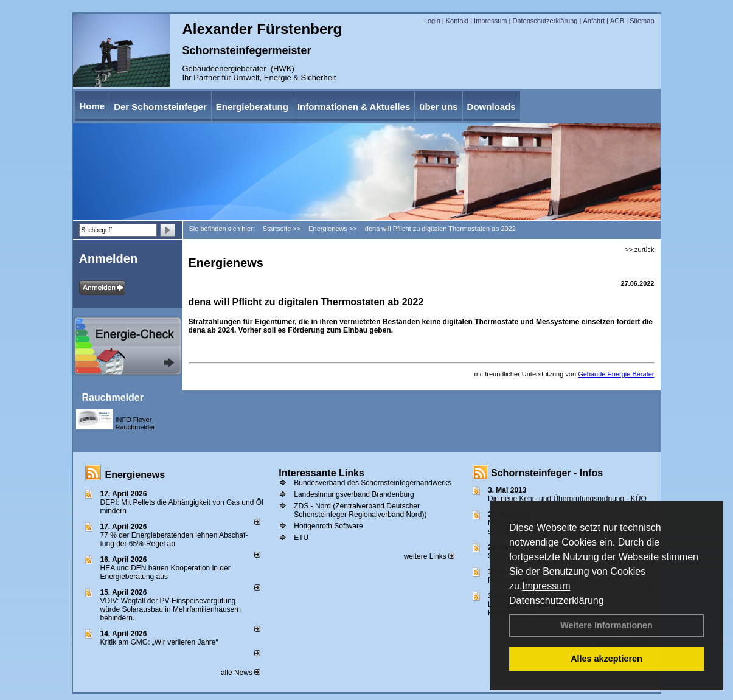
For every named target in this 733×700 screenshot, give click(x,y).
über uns (438, 107)
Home (92, 106)
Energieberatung (252, 107)
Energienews (135, 475)
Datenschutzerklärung (557, 601)
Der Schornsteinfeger (160, 107)
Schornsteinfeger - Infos (547, 473)
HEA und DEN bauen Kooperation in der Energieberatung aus (165, 572)
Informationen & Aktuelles (354, 107)
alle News (241, 673)
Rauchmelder (113, 397)
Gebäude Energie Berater (616, 374)
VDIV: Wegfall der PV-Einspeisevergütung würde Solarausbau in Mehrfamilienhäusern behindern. (171, 609)
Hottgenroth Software (328, 526)
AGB (617, 21)
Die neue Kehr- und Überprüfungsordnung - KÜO (567, 499)
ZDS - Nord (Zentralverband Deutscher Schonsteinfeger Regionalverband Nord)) (360, 510)
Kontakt (457, 21)
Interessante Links (321, 473)
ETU (301, 538)
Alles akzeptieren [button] (606, 659)
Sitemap (642, 21)
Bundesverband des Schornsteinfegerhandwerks (373, 483)
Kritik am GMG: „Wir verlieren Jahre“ (159, 642)
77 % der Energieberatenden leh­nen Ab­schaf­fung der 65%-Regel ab (174, 539)
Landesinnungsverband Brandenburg (354, 494)
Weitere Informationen (606, 625)
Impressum (546, 586)
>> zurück (639, 249)
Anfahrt (593, 21)
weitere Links (429, 556)
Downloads (492, 107)
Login (432, 21)
